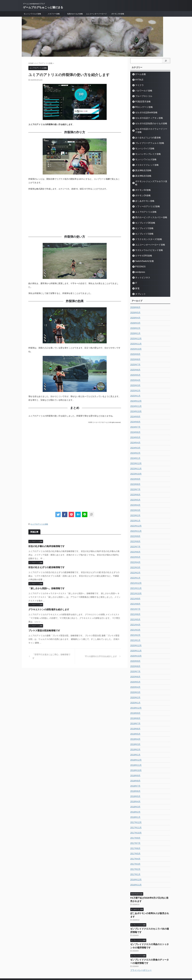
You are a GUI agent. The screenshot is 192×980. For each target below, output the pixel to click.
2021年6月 (135, 608)
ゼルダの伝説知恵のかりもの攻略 (148, 123)
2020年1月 (135, 696)
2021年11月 (135, 582)
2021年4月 (135, 618)
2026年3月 (135, 317)
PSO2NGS (139, 260)
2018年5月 (135, 790)
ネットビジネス (141, 271)
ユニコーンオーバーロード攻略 (147, 238)
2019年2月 (135, 743)
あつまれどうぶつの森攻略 (145, 134)
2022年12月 (135, 520)
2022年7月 (135, 540)
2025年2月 (135, 384)
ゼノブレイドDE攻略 (143, 216)
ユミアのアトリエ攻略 (39, 524)
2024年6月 (135, 426)
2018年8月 (135, 774)
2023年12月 (135, 457)
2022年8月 (135, 535)
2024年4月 (135, 436)
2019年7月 (135, 717)
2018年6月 (135, 785)
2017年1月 (135, 868)
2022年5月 (135, 551)
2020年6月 (135, 670)
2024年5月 (135, 431)
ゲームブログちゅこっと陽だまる (43, 7)
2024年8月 (135, 416)
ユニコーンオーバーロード (96, 14)
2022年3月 (135, 561)
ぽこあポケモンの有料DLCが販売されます (149, 905)
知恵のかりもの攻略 (75, 14)
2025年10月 (135, 343)
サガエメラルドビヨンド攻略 (146, 244)
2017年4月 (135, 852)
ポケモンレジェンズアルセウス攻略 (149, 178)
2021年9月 (135, 592)
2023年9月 (135, 473)
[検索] (166, 61)
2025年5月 (135, 369)
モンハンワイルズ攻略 (32, 14)
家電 (137, 282)
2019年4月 (135, 733)
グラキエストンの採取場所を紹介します (46, 609)
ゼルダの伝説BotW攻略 (144, 113)
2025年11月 (135, 337)
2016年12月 (135, 873)
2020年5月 (135, 676)
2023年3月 (135, 504)
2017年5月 (135, 847)
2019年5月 (135, 728)
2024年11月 (135, 400)
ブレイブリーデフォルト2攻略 (147, 140)
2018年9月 (135, 769)
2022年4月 (135, 556)
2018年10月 (135, 764)
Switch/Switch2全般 (142, 255)
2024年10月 (135, 405)
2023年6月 (135, 488)
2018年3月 (135, 800)
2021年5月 (135, 613)
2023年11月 (135, 462)
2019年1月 (135, 748)
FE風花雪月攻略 (141, 102)
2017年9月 (135, 832)
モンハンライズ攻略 (143, 145)
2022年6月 (135, 546)
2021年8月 (135, 598)
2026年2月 (135, 322)
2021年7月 (135, 603)
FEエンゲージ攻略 (142, 107)
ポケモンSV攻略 (118, 14)
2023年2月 (135, 509)
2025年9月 (135, 348)
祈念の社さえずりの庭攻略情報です (44, 567)
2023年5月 (135, 494)
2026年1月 (135, 327)
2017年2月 (135, 863)
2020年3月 (135, 686)
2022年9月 (135, 530)
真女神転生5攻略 (141, 173)
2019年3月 (135, 738)
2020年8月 (135, 660)
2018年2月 (135, 806)
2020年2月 (135, 691)
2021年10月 (135, 587)
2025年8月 (135, 353)
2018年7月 (135, 780)
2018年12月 (135, 754)
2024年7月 (135, 421)
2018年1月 (135, 811)
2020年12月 (135, 639)
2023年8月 (135, 478)
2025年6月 (135, 363)
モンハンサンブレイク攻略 (145, 151)
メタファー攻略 (54, 14)
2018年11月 (135, 759)
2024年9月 (135, 410)
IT (136, 277)
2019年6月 (135, 722)
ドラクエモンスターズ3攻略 (146, 233)
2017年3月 (135, 858)
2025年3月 (135, 379)
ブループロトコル (142, 96)
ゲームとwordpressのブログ (96, 967)
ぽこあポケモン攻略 (143, 195)
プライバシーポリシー (141, 955)
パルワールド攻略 (142, 91)
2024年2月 (135, 447)
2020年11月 (135, 644)
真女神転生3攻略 (141, 167)
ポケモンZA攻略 (141, 189)
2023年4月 (135, 499)
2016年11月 (135, 878)
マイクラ (138, 85)
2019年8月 (135, 712)
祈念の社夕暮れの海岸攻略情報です (44, 546)
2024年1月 (135, 452)
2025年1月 (135, 389)
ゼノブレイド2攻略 (142, 222)
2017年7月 (135, 837)
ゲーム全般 (139, 74)
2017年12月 (135, 816)
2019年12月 (135, 702)
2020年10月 (135, 650)
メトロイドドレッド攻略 (144, 162)
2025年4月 (135, 374)
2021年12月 (135, 577)
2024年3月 (135, 442)
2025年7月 (135, 358)
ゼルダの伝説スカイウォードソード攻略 (150, 129)
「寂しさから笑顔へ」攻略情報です (44, 588)
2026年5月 (135, 306)
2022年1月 (135, 572)
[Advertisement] (75, 212)
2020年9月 (135, 655)
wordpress (139, 266)
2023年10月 (135, 468)
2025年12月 (135, 332)
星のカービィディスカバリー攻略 (148, 211)
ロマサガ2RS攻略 (142, 249)
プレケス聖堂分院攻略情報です (42, 630)
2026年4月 (135, 311)
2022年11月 (135, 525)
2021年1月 (135, 634)
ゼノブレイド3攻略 (142, 227)
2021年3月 (135, 624)
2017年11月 (135, 821)
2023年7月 (135, 483)
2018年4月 (135, 795)
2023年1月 (135, 514)
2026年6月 (135, 301)
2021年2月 (135, 629)
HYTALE (138, 80)
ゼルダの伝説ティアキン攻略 (146, 118)
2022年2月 (135, 566)
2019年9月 (135, 707)
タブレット (139, 288)
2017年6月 (135, 842)
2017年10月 (135, 826)
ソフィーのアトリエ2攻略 (145, 200)
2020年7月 (135, 665)
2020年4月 (135, 681)
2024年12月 (135, 395)
